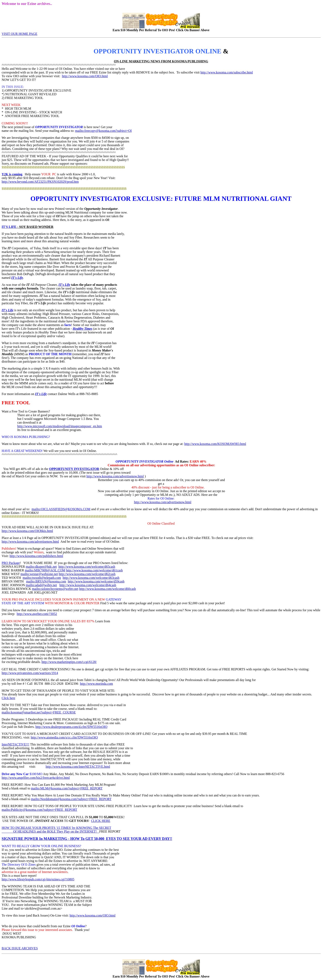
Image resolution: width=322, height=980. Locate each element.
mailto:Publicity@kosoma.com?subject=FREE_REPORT (39, 810)
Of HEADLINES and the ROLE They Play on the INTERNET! (50, 831)
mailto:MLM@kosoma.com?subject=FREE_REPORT (67, 788)
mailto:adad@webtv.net (41, 585)
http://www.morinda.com (96, 684)
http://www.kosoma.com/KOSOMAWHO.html (215, 444)
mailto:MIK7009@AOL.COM (45, 570)
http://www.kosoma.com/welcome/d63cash (91, 578)
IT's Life (17, 278)
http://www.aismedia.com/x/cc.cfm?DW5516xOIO (64, 737)
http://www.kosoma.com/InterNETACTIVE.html (78, 767)
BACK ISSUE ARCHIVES (20, 948)
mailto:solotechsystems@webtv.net (55, 589)
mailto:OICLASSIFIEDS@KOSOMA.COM (61, 509)
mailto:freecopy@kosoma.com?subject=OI (103, 131)
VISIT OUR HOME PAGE (20, 34)
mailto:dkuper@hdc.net (41, 567)
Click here (8, 698)
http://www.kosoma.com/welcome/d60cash (107, 589)
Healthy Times (83, 329)
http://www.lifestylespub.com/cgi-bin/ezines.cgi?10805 (38, 879)
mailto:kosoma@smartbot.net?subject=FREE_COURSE (39, 712)
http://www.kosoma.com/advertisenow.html (115, 476)
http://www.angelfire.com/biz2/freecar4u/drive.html (36, 778)
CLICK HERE (101, 821)
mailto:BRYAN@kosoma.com (46, 581)
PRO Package (11, 563)
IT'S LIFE (9, 227)
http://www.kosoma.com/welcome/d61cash (94, 570)
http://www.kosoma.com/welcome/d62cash (87, 574)
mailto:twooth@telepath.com (42, 578)
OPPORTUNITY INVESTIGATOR (74, 469)
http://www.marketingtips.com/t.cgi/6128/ (69, 662)
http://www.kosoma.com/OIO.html (85, 76)
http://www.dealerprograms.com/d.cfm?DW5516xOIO (71, 727)
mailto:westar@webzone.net (39, 574)
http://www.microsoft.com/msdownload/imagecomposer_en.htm (60, 426)
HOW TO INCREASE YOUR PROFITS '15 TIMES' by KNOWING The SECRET (56, 828)
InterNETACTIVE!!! (16, 744)
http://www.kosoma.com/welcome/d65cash (87, 567)
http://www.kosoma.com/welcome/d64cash (88, 585)
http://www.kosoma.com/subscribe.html (227, 72)
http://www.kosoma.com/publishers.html (36, 556)
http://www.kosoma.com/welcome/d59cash (96, 581)
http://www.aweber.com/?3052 (37, 614)
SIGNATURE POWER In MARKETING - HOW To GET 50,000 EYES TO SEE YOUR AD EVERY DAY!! (87, 839)
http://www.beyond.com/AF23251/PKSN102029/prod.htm (40, 182)
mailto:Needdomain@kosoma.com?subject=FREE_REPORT (71, 799)
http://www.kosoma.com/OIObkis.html (27, 531)
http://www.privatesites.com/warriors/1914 (30, 673)
